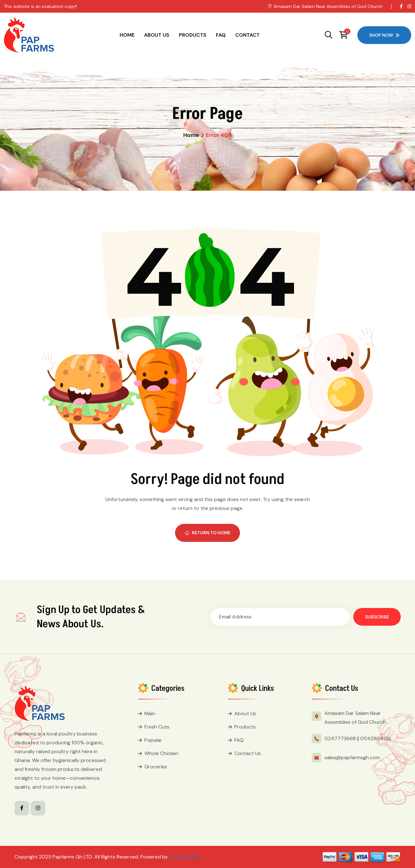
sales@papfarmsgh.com (352, 757)
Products (193, 35)
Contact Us (248, 753)
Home (127, 35)
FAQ (221, 35)
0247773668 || (342, 738)
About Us (157, 35)
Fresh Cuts (157, 727)
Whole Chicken (161, 753)
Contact (247, 35)
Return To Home (207, 533)
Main (150, 713)
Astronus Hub (185, 857)
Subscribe (377, 617)
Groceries (156, 767)
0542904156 (376, 738)
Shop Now (384, 35)
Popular (153, 740)
